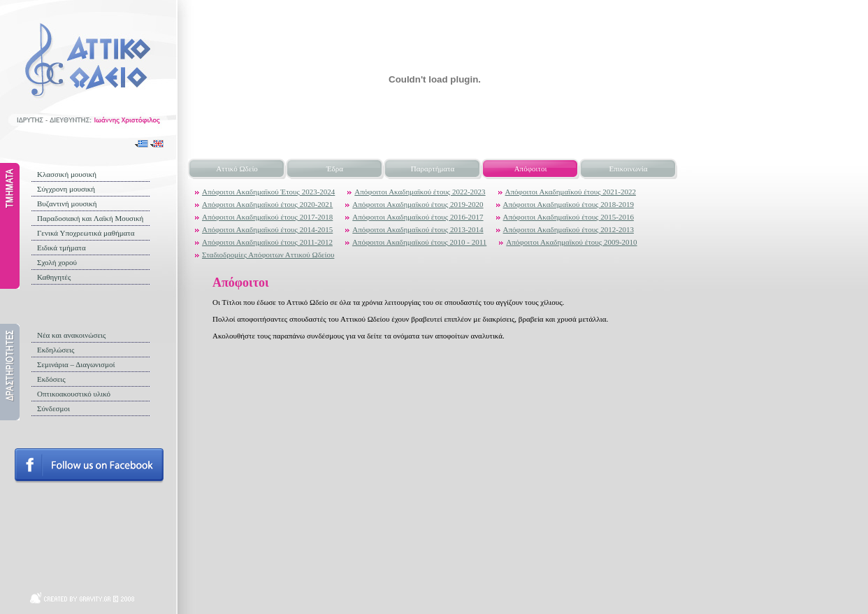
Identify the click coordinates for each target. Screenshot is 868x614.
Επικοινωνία (629, 169)
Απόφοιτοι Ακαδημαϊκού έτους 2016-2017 (418, 217)
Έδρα (335, 169)
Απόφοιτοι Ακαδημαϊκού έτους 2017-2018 (267, 217)
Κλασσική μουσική (67, 174)
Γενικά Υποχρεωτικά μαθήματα (86, 233)
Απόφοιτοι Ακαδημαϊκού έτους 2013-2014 (418, 229)
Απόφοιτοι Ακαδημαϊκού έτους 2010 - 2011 (419, 242)
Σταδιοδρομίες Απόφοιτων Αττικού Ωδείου (268, 255)
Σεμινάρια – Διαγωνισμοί (76, 364)
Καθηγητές (54, 277)
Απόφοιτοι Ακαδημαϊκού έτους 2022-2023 (420, 192)
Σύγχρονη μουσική (66, 189)
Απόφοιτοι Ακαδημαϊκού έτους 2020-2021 (267, 204)
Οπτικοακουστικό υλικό (74, 394)
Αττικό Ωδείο (237, 169)
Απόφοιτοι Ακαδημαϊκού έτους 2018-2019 (569, 204)
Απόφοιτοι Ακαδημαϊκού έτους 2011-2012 (267, 242)
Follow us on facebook (89, 466)
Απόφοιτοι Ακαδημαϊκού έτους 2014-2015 (267, 229)
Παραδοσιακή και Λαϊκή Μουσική (90, 218)
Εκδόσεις (51, 379)
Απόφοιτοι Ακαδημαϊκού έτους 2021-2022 (571, 192)
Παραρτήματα (433, 169)
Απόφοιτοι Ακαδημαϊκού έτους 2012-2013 (569, 229)
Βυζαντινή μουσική (67, 204)
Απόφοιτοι (531, 169)
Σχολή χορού (57, 262)
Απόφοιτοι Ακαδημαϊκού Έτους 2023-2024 (268, 192)
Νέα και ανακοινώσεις (71, 335)
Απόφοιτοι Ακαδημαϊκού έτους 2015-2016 (569, 217)
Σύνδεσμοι (53, 408)
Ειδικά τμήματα (62, 248)
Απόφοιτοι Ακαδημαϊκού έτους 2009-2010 (571, 242)
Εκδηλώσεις (56, 350)
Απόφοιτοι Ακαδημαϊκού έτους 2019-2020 (418, 204)
